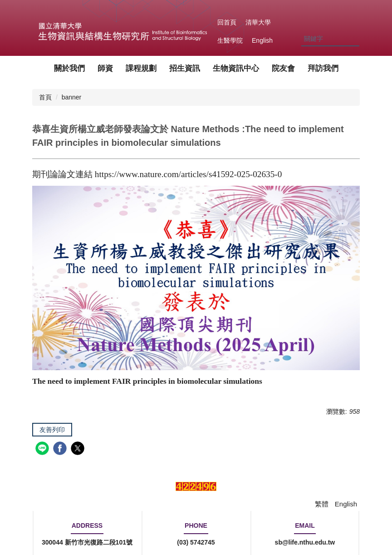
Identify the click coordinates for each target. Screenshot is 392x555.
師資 (105, 68)
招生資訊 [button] (185, 68)
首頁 (45, 97)
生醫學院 (230, 40)
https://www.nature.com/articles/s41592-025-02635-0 (189, 174)
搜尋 (352, 39)
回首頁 (227, 22)
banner (72, 97)
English (262, 40)
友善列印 (52, 430)
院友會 (283, 68)
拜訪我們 (323, 68)
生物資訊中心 (236, 68)
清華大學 (258, 22)
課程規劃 (141, 68)
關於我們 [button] (69, 68)
